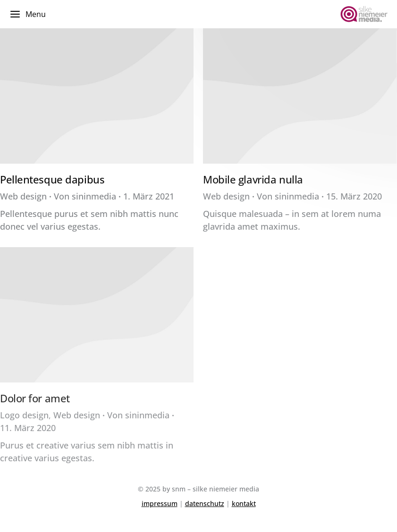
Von (85, 196)
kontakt (244, 503)
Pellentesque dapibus (52, 179)
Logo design (24, 415)
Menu (28, 14)
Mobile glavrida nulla (253, 179)
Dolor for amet (35, 398)
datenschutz (205, 503)
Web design (23, 196)
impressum (160, 503)
